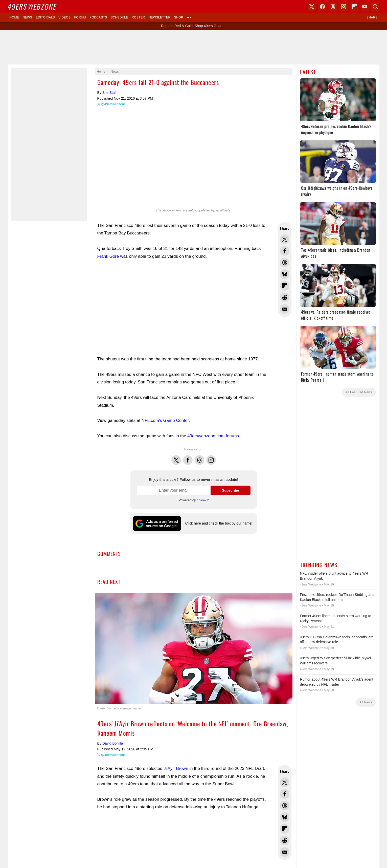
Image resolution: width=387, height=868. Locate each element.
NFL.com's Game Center (165, 420)
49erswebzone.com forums (213, 436)
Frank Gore (108, 256)
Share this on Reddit (285, 297)
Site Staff (110, 93)
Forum (80, 17)
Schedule (119, 17)
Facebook (188, 457)
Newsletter (160, 17)
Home (14, 17)
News (27, 17)
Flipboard (354, 7)
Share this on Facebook (285, 251)
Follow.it (203, 500)
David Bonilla (113, 743)
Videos (64, 17)
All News (366, 702)
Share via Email (285, 309)
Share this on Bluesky (285, 274)
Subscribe (231, 490)
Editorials (45, 17)
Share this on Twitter (285, 239)
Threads (199, 457)
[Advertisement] (194, 47)
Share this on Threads (285, 263)
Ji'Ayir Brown (176, 768)
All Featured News (359, 392)
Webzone (32, 6)
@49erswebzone (113, 104)
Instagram (211, 457)
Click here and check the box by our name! (219, 523)
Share (372, 17)
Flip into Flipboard (285, 286)
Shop (179, 17)
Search (375, 7)
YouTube (365, 7)
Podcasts (98, 17)
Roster (138, 17)
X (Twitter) (312, 7)
